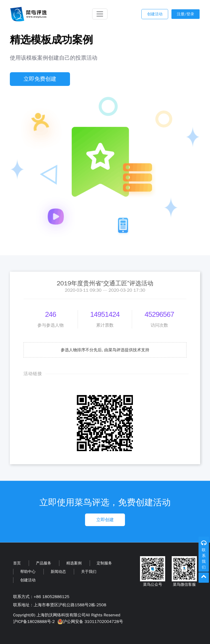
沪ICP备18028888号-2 (34, 622)
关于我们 (89, 572)
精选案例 (74, 563)
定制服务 (104, 563)
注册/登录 (186, 14)
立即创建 (105, 520)
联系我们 (204, 559)
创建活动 (155, 14)
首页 (17, 563)
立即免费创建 (40, 79)
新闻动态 (58, 572)
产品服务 (43, 563)
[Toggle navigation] (100, 14)
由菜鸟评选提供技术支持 (127, 350)
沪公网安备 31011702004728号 (90, 622)
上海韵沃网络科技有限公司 (61, 615)
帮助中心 (28, 572)
